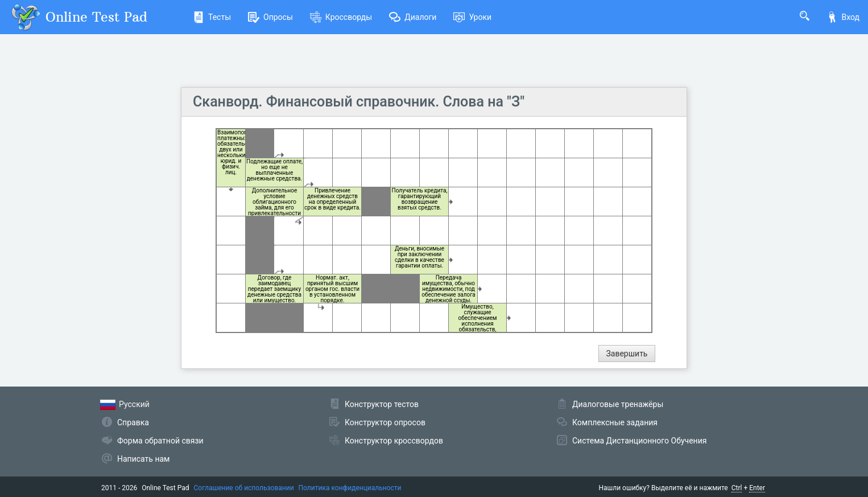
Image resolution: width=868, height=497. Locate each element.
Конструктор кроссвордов (394, 441)
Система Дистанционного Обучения (639, 441)
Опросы (270, 17)
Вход (843, 17)
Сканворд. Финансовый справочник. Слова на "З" (359, 102)
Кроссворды (341, 17)
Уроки (472, 17)
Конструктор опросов (385, 422)
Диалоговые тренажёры (618, 404)
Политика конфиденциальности (350, 488)
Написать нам (143, 459)
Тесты (212, 17)
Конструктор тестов (382, 404)
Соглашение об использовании (244, 488)
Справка (133, 422)
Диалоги (413, 17)
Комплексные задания (615, 422)
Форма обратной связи (160, 441)
